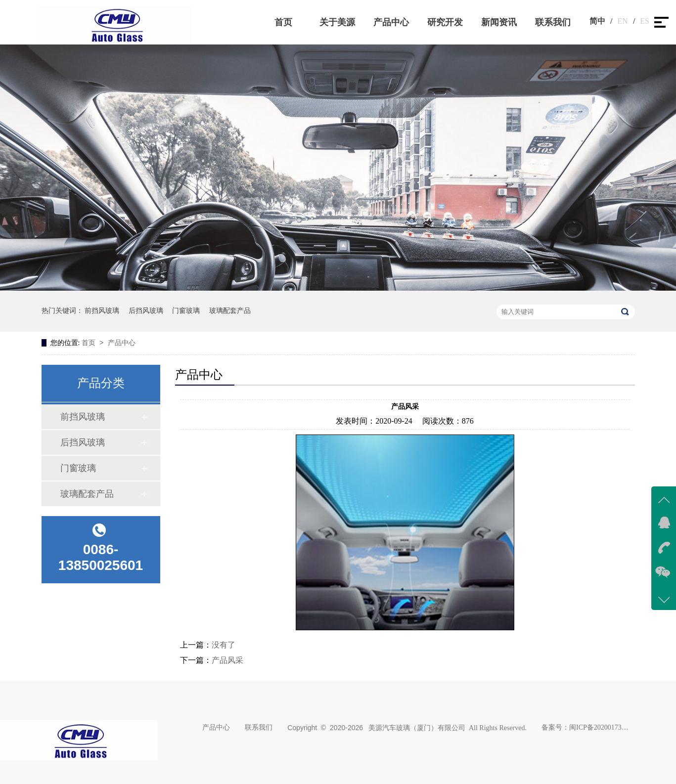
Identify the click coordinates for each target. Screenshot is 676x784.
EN (623, 21)
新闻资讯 (499, 22)
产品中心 (391, 22)
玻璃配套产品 (230, 311)
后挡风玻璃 (146, 311)
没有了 (224, 645)
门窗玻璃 (186, 311)
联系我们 (553, 22)
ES (645, 21)
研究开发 (445, 22)
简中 (597, 21)
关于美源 (337, 22)
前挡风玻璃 (102, 311)
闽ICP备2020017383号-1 (599, 727)
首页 (283, 22)
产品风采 (227, 660)
